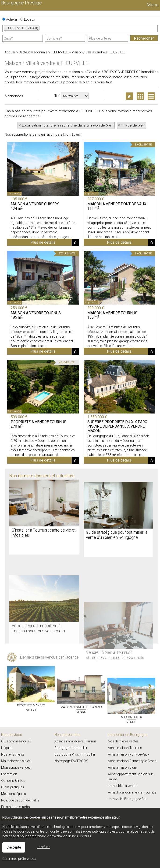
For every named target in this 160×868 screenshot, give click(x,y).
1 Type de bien (133, 125)
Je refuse (44, 847)
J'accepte (14, 847)
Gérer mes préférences (19, 859)
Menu (152, 5)
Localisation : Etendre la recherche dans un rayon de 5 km (68, 125)
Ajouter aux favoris (75, 318)
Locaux (28, 19)
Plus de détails (43, 318)
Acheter (10, 19)
